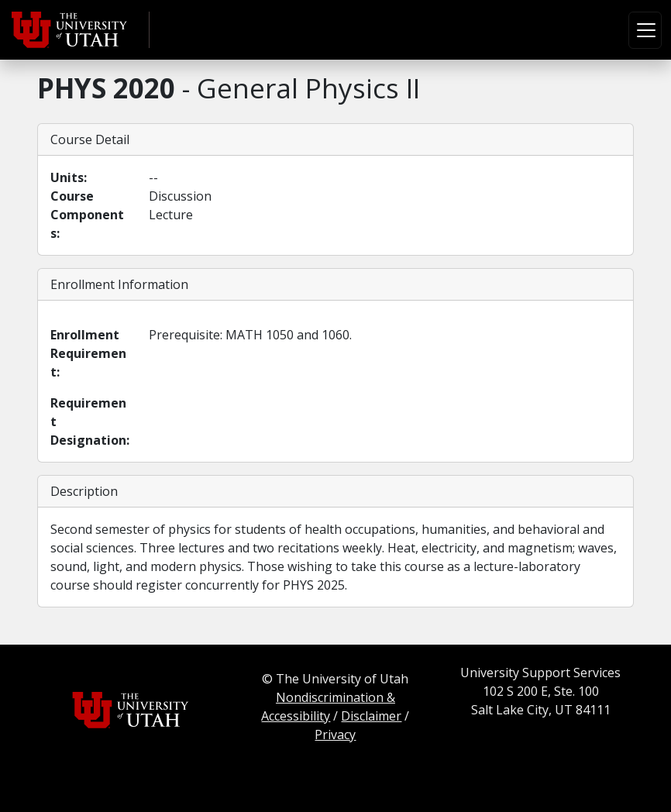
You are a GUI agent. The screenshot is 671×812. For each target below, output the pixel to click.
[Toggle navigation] (645, 30)
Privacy (335, 735)
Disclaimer (371, 716)
